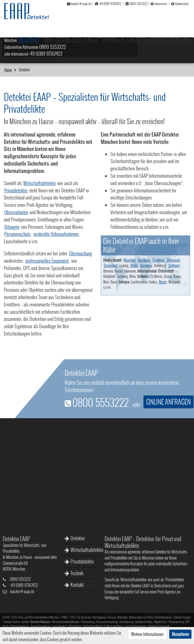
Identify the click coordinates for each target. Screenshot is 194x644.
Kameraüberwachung (40, 626)
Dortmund (173, 260)
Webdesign (123, 617)
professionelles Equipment (47, 261)
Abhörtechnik (75, 626)
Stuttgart (174, 265)
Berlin (134, 265)
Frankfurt (158, 260)
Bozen (163, 282)
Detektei (78, 539)
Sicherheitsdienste (163, 617)
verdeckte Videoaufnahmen (56, 234)
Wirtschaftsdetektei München (66, 622)
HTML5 (64, 617)
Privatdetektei (16, 190)
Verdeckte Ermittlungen (159, 626)
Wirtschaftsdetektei (75, 17)
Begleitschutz (161, 622)
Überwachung (80, 253)
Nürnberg (146, 265)
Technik (156, 17)
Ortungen (12, 227)
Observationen (16, 212)
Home (8, 70)
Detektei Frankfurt (12, 622)
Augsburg (144, 260)
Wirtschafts (80, 35)
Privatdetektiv (124, 17)
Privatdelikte (105, 35)
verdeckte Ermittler (143, 622)
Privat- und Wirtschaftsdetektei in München (38, 617)
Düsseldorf (111, 265)
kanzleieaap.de (22, 592)
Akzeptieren (180, 634)
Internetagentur (99, 617)
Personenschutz (17, 234)
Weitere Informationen (147, 634)
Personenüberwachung (107, 622)
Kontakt (181, 17)
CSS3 (73, 617)
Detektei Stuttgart (182, 617)
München (129, 260)
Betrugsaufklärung (115, 626)
